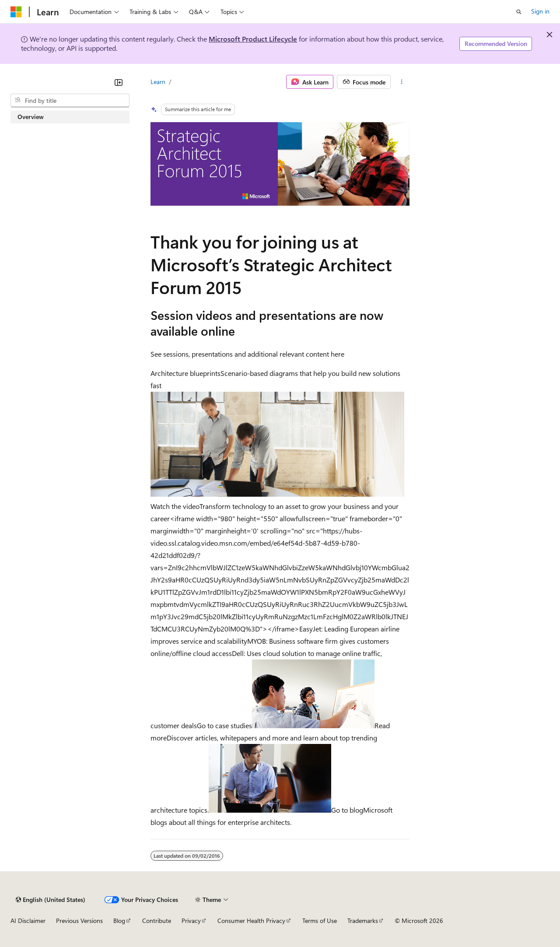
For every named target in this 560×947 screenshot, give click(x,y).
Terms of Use (320, 921)
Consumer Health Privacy (251, 921)
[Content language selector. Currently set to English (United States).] (51, 900)
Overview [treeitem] (31, 117)
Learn (158, 82)
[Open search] (519, 12)
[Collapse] (119, 82)
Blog (119, 921)
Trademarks (363, 921)
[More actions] (402, 82)
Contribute (157, 921)
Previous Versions (79, 921)
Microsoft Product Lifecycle (253, 39)
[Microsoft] (16, 12)
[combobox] (70, 101)
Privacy (191, 921)
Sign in (540, 11)
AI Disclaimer (28, 921)
